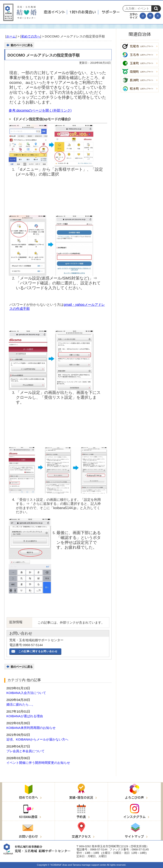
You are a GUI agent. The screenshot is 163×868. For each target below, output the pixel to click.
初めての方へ (31, 36)
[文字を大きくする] (158, 16)
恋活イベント (55, 12)
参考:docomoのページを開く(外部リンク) (40, 110)
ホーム (11, 36)
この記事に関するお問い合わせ (38, 651)
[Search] (138, 8)
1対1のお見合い (83, 12)
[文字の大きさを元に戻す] (150, 16)
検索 (156, 8)
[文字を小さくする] (143, 16)
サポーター (111, 12)
